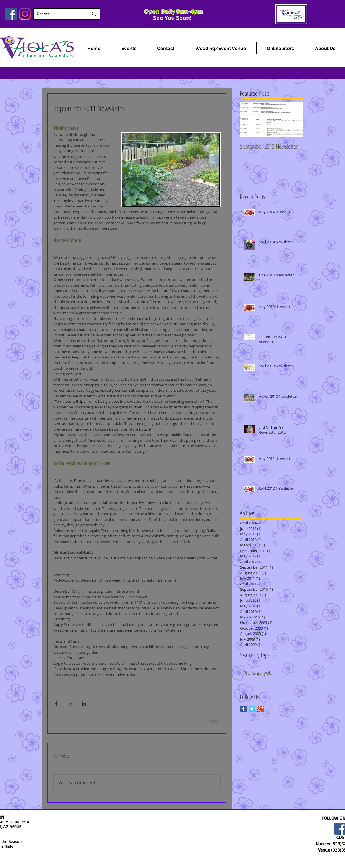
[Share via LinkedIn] (84, 704)
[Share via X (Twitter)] (70, 704)
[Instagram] (25, 14)
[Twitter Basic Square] (252, 709)
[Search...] (56, 14)
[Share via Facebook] (56, 704)
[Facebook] (11, 14)
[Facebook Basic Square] (243, 709)
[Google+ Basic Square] (260, 709)
